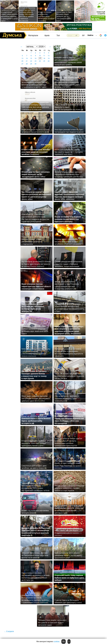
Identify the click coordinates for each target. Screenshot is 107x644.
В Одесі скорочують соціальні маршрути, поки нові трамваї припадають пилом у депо (34, 443)
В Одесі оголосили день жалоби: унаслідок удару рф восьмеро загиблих (36, 152)
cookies (57, 641)
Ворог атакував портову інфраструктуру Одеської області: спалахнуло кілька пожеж (36, 286)
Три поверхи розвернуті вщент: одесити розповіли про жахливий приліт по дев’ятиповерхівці (36, 196)
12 (49, 56)
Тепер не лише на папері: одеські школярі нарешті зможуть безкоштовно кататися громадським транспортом (68, 442)
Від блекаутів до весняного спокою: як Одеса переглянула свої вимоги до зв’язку (36, 264)
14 (27, 58)
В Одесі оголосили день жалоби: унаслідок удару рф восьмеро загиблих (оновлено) (46, 16)
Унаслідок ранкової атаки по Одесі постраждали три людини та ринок (69, 131)
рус (83, 35)
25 (44, 61)
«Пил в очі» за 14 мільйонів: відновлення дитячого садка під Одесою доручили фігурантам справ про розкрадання (35, 218)
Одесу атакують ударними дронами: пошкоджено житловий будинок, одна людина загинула (70, 196)
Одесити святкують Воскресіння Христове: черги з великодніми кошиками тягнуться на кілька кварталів (36, 532)
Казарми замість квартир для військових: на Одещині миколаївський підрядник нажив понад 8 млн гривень (68, 61)
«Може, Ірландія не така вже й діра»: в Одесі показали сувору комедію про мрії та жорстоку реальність (67, 285)
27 (22, 64)
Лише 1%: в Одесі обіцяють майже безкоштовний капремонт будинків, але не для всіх (69, 376)
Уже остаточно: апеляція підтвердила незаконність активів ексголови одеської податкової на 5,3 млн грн (36, 577)
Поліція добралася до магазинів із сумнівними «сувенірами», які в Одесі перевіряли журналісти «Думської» (69, 352)
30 (35, 64)
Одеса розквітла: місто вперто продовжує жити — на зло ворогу (68, 555)
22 (31, 61)
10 (40, 56)
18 (44, 58)
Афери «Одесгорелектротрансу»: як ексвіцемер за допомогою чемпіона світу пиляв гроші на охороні (69, 330)
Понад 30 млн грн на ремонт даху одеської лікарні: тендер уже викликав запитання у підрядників (36, 240)
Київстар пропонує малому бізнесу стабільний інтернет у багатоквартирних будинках (36, 352)
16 (35, 58)
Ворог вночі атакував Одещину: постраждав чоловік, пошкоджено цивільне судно (36, 398)
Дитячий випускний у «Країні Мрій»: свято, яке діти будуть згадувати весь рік (67, 532)
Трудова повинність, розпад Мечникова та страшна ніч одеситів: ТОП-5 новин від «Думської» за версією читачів (36, 487)
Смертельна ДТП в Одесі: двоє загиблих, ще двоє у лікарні (34, 467)
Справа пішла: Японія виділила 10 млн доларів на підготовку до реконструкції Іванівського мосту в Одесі (69, 308)
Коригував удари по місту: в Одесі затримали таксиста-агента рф (36, 131)
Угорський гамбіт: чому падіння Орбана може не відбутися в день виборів (69, 578)
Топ (58, 35)
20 (22, 61)
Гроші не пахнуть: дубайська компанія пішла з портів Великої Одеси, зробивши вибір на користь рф (36, 420)
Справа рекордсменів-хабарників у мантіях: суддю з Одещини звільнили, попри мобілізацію (68, 264)
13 (22, 58)
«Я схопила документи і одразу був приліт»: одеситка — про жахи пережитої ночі (69, 152)
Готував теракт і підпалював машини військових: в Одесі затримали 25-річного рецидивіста (70, 242)
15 (31, 58)
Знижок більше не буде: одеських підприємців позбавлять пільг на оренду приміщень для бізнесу (69, 174)
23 (35, 61)
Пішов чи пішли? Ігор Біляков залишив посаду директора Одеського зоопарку (68, 219)
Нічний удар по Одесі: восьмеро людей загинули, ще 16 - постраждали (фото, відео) (64, 16)
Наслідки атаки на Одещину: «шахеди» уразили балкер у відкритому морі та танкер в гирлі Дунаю (34, 375)
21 (27, 61)
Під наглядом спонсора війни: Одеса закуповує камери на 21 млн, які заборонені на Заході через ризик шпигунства (35, 306)
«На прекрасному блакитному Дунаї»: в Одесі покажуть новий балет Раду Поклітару (68, 464)
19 (49, 58)
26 (49, 61)
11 (44, 56)
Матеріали (33, 35)
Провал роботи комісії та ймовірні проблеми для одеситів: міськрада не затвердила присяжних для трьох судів (69, 509)
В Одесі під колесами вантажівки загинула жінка (35, 512)
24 (40, 61)
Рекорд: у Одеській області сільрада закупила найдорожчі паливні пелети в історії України (69, 488)
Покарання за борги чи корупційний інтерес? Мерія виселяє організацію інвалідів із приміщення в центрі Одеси (9, 15)
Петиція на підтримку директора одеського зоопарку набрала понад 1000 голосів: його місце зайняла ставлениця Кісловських (27, 14)
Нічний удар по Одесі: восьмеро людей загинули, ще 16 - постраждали (36, 174)
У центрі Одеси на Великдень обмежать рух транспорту (68, 601)
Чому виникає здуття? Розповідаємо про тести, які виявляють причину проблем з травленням (35, 599)
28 (27, 64)
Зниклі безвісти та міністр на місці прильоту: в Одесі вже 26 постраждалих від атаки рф (69, 107)
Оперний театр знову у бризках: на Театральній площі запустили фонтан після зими (35, 555)
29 (31, 64)
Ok (64, 641)
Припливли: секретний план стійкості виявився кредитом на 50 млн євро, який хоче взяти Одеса (35, 330)
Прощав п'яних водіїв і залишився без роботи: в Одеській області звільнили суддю (52, 622)
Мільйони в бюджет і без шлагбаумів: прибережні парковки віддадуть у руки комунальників (67, 397)
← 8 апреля (9, 631)
